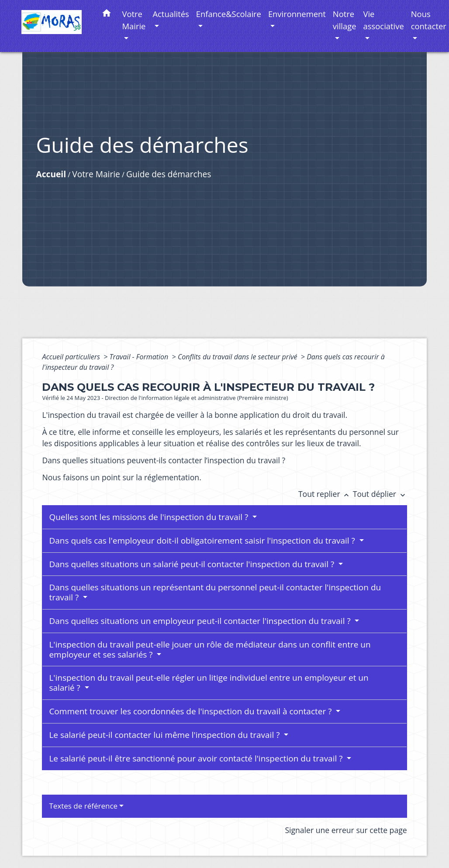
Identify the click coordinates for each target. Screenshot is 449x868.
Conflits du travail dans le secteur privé (238, 357)
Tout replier (326, 494)
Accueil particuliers (72, 357)
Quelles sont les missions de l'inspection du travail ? (150, 517)
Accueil (51, 174)
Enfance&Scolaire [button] (229, 14)
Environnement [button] (297, 14)
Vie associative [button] (384, 20)
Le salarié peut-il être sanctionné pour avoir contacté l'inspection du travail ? (197, 758)
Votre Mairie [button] (134, 20)
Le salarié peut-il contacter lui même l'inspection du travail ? (165, 735)
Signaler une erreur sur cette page (346, 830)
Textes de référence (83, 806)
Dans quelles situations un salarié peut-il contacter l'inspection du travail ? (193, 564)
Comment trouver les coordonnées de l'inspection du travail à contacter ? (191, 711)
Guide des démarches (169, 174)
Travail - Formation (140, 357)
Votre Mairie (96, 174)
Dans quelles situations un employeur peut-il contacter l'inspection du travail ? (201, 621)
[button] (107, 15)
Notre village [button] (345, 20)
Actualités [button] (171, 14)
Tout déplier (380, 494)
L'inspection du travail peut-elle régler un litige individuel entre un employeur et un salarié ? (209, 683)
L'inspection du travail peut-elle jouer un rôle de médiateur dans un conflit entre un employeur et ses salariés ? (210, 649)
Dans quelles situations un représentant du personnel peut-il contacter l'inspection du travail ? (215, 592)
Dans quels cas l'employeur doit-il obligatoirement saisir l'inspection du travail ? (203, 541)
